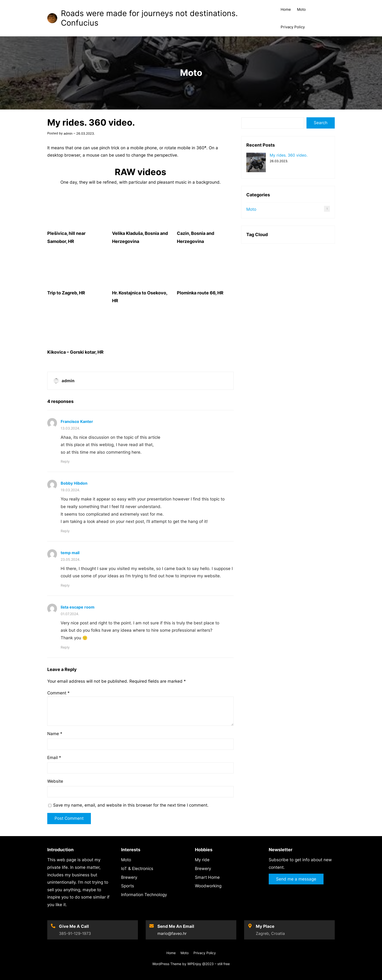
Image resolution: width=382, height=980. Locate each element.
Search (321, 123)
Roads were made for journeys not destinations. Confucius (149, 18)
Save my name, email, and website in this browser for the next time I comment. (131, 805)
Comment (58, 693)
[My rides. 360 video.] (256, 163)
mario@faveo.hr (172, 933)
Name (55, 734)
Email (54, 758)
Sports (128, 886)
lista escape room (78, 607)
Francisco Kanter (77, 421)
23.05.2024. (71, 559)
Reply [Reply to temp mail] (65, 585)
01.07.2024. (70, 614)
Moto (191, 73)
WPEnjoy (194, 964)
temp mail (70, 553)
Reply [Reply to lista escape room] (65, 647)
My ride (202, 860)
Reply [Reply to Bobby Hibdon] (65, 531)
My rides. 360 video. (289, 155)
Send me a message (296, 879)
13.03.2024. (70, 428)
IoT (124, 869)
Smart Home (207, 877)
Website (55, 781)
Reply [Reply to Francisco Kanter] (65, 461)
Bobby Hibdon (74, 483)
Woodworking (208, 886)
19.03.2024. (70, 490)
